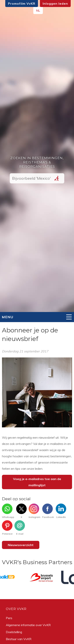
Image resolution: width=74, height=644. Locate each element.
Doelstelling (14, 632)
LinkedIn (61, 511)
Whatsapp (8, 511)
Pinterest (7, 528)
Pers (9, 618)
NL (38, 10)
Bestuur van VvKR (19, 639)
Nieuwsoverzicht (21, 545)
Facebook (48, 511)
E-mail (20, 528)
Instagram (34, 511)
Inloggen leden (55, 3)
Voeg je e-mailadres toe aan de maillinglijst (37, 482)
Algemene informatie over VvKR (28, 625)
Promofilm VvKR (22, 3)
